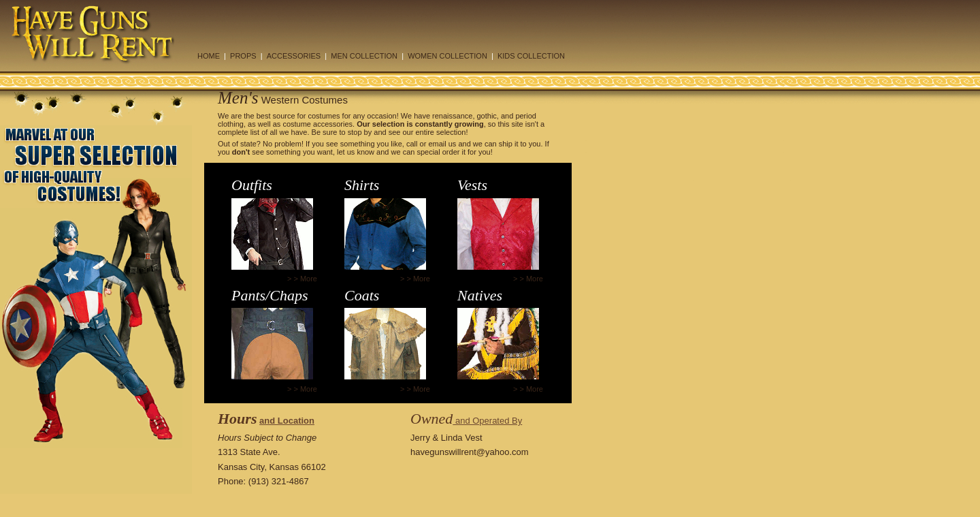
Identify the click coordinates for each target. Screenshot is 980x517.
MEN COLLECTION (364, 56)
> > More (302, 279)
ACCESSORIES (294, 56)
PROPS (243, 56)
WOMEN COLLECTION (447, 56)
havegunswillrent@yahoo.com (470, 452)
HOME (209, 56)
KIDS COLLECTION (531, 56)
